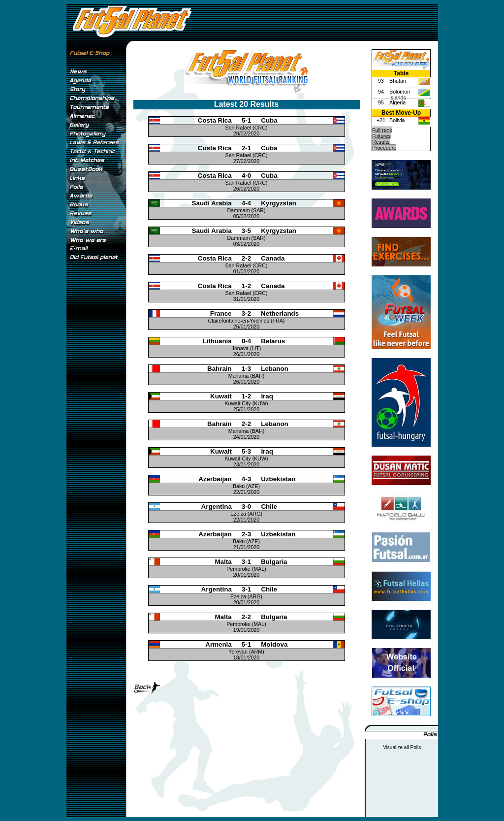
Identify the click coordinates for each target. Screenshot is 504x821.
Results (381, 142)
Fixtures (381, 136)
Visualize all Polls (402, 747)
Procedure (384, 148)
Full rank (382, 130)
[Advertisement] (96, 428)
